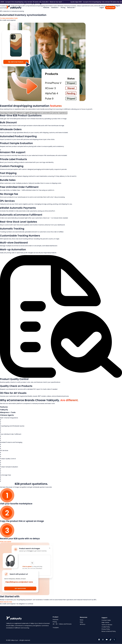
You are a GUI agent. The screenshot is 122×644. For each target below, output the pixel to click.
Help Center (105, 622)
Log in (102, 8)
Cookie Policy (106, 627)
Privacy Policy (106, 629)
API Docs (83, 624)
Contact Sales (106, 620)
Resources (71, 8)
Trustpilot (56, 628)
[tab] (7, 113)
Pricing (63, 8)
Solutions (54, 8)
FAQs (81, 622)
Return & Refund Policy (109, 631)
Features (46, 8)
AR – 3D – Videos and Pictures (62, 624)
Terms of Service (107, 625)
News (82, 620)
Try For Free (110, 8)
